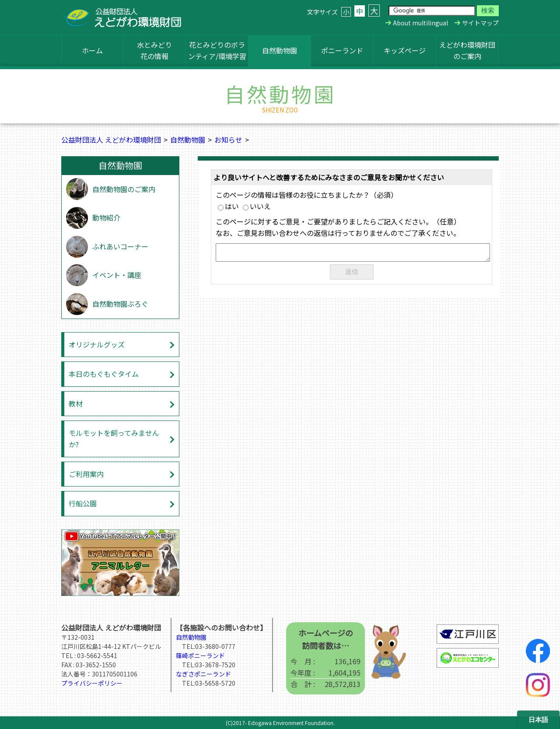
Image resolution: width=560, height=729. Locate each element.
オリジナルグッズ (97, 344)
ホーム (92, 50)
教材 (76, 403)
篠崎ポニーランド (200, 655)
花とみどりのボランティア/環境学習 (217, 50)
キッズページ (405, 50)
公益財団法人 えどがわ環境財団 (111, 140)
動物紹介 (106, 217)
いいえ (257, 206)
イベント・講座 (117, 275)
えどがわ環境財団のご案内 (467, 50)
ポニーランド (342, 50)
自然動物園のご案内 (124, 189)
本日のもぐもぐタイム (104, 374)
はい (228, 206)
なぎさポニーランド (203, 674)
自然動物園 (280, 50)
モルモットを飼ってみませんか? (114, 438)
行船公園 (83, 503)
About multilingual (420, 23)
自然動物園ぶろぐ (120, 304)
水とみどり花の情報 (154, 50)
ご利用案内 (86, 474)
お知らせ (228, 140)
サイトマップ (480, 23)
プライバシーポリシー (92, 683)
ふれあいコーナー (120, 246)
